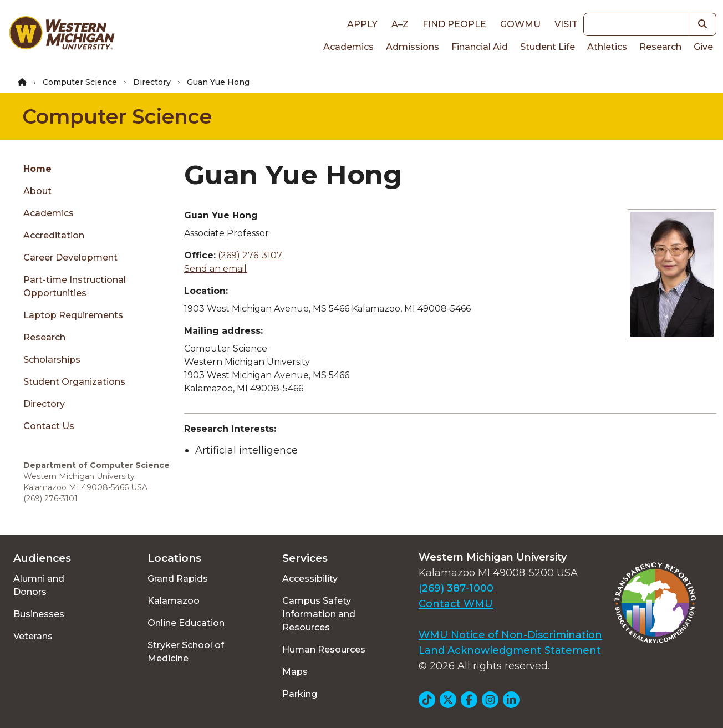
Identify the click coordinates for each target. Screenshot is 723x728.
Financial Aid (480, 47)
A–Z (400, 24)
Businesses (39, 614)
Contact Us (49, 426)
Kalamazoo (174, 601)
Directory (152, 82)
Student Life (548, 47)
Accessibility (310, 579)
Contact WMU (456, 604)
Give (703, 47)
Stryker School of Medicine (186, 652)
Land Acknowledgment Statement (510, 650)
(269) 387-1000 (456, 588)
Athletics (607, 47)
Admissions (413, 47)
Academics (348, 47)
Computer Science (80, 82)
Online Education (186, 623)
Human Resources (324, 650)
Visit (566, 24)
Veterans (33, 636)
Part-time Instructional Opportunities (75, 286)
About (37, 191)
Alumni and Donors (39, 585)
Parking (300, 694)
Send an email (215, 269)
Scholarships (52, 360)
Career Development (70, 258)
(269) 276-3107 (250, 255)
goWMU (520, 24)
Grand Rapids (178, 579)
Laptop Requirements (73, 315)
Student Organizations (74, 382)
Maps (295, 672)
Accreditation (54, 235)
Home (37, 169)
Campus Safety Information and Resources (319, 614)
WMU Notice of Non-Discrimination (510, 635)
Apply (362, 24)
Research (660, 47)
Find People (454, 24)
